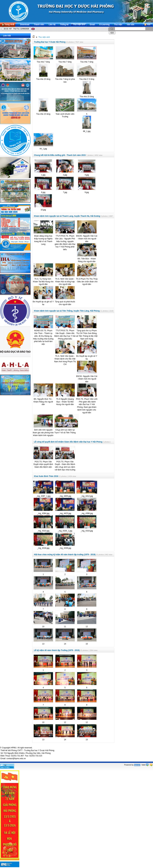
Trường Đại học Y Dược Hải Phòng (50, 42)
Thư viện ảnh (44, 37)
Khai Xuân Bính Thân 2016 (46, 476)
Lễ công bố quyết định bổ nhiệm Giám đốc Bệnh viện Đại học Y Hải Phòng (68, 442)
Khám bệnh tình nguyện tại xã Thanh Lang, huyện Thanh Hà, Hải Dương (67, 216)
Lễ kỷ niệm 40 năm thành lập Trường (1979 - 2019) (57, 650)
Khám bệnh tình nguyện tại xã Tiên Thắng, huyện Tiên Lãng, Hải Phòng (67, 311)
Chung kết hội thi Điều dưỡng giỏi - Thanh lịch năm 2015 (60, 155)
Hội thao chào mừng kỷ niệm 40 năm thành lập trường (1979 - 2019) (65, 555)
